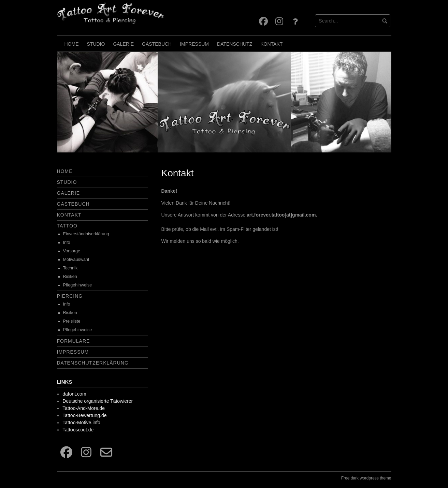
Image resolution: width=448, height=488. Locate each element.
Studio (96, 44)
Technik (70, 268)
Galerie (123, 44)
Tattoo (67, 226)
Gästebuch (157, 44)
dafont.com (74, 394)
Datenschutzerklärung (93, 363)
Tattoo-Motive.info (81, 423)
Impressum (194, 44)
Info (67, 242)
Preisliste (72, 321)
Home (72, 44)
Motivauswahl (76, 260)
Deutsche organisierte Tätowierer (98, 401)
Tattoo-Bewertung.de (84, 415)
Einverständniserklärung (86, 234)
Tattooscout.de (78, 430)
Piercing (70, 296)
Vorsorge (72, 251)
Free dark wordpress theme (366, 478)
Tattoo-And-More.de (84, 408)
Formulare (74, 341)
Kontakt (271, 44)
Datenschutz (235, 44)
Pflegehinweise (78, 285)
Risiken (70, 277)
